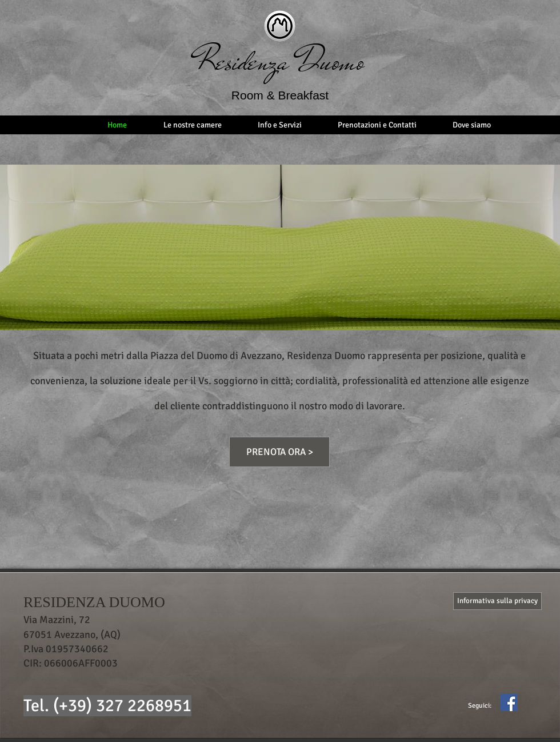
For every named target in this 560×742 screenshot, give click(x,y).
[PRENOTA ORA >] (279, 452)
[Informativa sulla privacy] (497, 601)
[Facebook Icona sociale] (509, 703)
